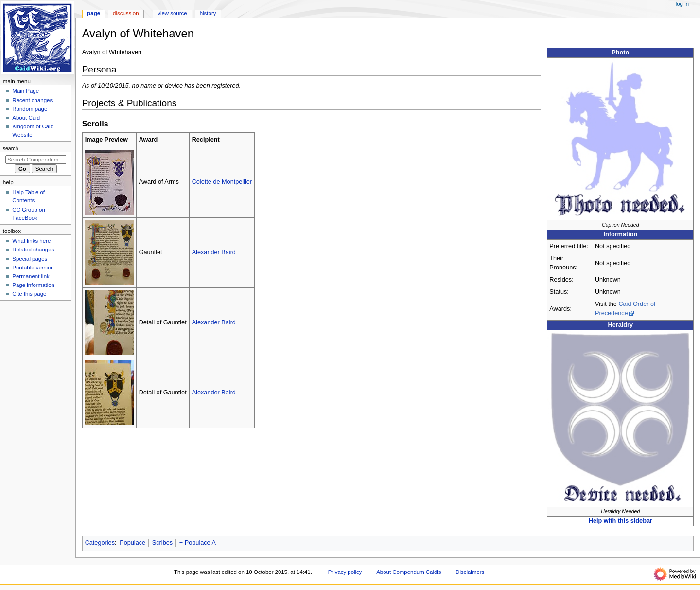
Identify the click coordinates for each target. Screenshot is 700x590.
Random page (30, 109)
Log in (682, 4)
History (208, 13)
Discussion (126, 13)
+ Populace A (198, 543)
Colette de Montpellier (222, 182)
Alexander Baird (214, 252)
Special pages (30, 259)
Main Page (26, 91)
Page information (33, 285)
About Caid (26, 118)
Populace (132, 543)
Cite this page (29, 294)
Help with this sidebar (621, 521)
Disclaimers (470, 572)
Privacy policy (345, 572)
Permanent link (31, 276)
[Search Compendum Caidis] (36, 160)
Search (11, 148)
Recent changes (32, 100)
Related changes (33, 250)
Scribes (162, 543)
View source (172, 13)
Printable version (33, 268)
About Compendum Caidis (409, 572)
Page (94, 13)
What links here (31, 241)
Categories (100, 543)
